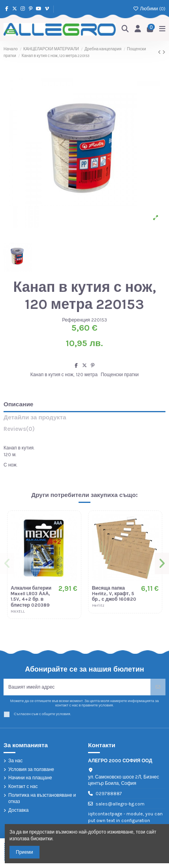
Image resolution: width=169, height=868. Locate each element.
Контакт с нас (23, 786)
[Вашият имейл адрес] (77, 687)
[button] (7, 563)
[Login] (138, 30)
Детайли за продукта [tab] (35, 418)
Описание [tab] (18, 404)
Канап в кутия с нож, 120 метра (64, 375)
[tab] (84, 431)
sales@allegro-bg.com (120, 804)
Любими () (149, 9)
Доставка (19, 810)
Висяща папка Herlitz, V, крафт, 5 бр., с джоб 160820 (114, 594)
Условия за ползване (31, 769)
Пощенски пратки (120, 375)
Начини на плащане (30, 778)
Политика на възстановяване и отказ (42, 799)
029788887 (109, 794)
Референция (76, 320)
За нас (15, 761)
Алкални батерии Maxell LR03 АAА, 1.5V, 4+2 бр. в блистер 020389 (31, 597)
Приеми (24, 852)
